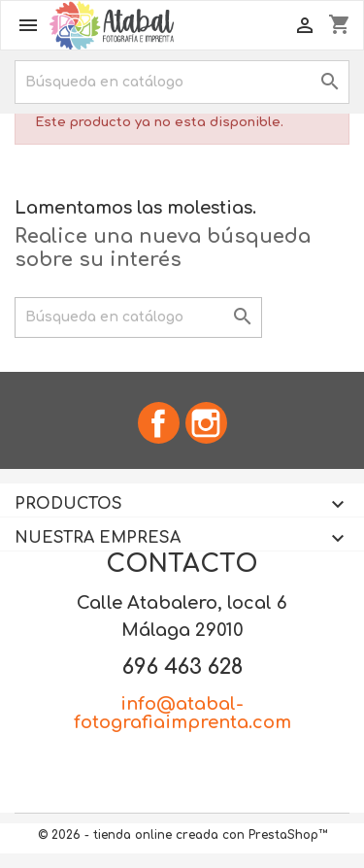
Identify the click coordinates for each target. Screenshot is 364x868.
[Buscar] (182, 82)
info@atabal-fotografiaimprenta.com (182, 714)
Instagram (206, 423)
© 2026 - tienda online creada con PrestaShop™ (182, 835)
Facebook (159, 423)
